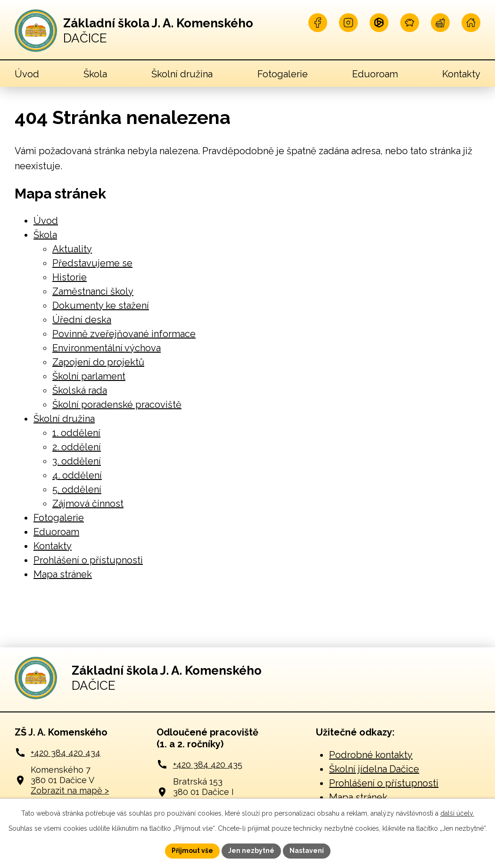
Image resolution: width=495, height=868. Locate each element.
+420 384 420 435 (208, 765)
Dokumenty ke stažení (101, 306)
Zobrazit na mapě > (70, 790)
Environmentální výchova (107, 348)
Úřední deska (82, 320)
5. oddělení (77, 489)
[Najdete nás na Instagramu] (348, 23)
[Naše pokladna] (410, 23)
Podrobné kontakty (371, 755)
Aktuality (72, 249)
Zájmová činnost (88, 504)
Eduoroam (375, 74)
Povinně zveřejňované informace (124, 334)
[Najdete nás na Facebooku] (318, 23)
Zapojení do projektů (98, 362)
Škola (95, 74)
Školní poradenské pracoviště (117, 405)
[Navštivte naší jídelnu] (440, 23)
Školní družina (182, 74)
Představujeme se (92, 263)
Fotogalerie (283, 74)
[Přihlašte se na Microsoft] (379, 23)
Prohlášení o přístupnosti (88, 560)
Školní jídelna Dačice (374, 769)
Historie (70, 277)
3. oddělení (77, 461)
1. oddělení (76, 433)
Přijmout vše (192, 851)
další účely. (457, 813)
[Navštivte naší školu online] (471, 23)
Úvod (27, 74)
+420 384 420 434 (66, 753)
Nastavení (307, 851)
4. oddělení (77, 475)
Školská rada (80, 390)
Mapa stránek (63, 574)
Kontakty (461, 74)
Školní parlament (89, 376)
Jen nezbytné (251, 851)
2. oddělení (77, 447)
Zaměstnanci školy (93, 291)
